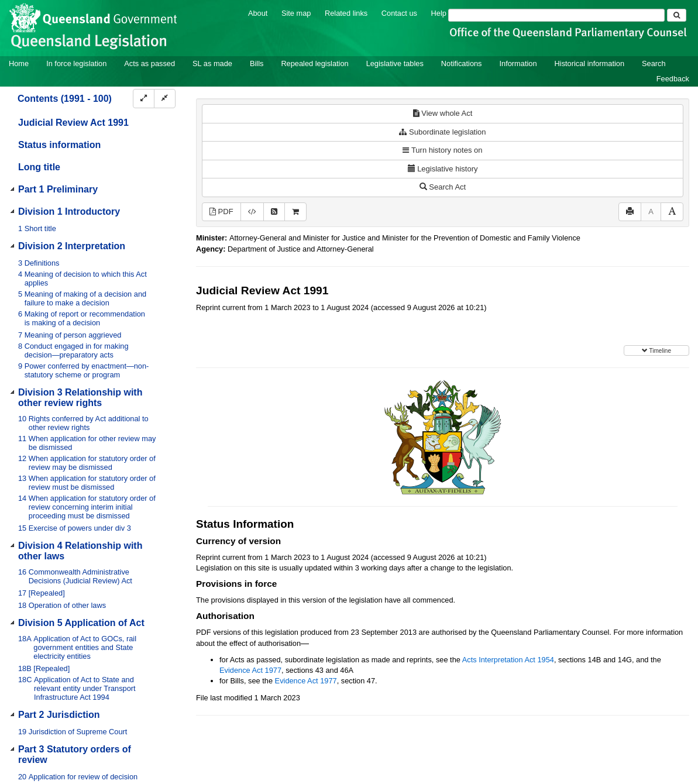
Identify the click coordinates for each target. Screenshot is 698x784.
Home (19, 63)
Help (439, 13)
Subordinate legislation (442, 132)
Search (654, 63)
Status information (59, 145)
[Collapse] (165, 99)
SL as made (212, 63)
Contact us (399, 13)
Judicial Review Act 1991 (73, 123)
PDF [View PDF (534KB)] (221, 212)
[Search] (556, 15)
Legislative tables (395, 63)
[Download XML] (252, 212)
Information (518, 63)
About (258, 13)
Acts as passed (149, 63)
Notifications (462, 63)
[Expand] (144, 99)
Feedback (673, 79)
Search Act (443, 187)
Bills (257, 63)
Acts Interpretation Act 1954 (508, 660)
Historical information (589, 63)
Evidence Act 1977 (250, 670)
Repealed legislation (314, 63)
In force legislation (76, 63)
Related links (346, 13)
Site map (296, 13)
